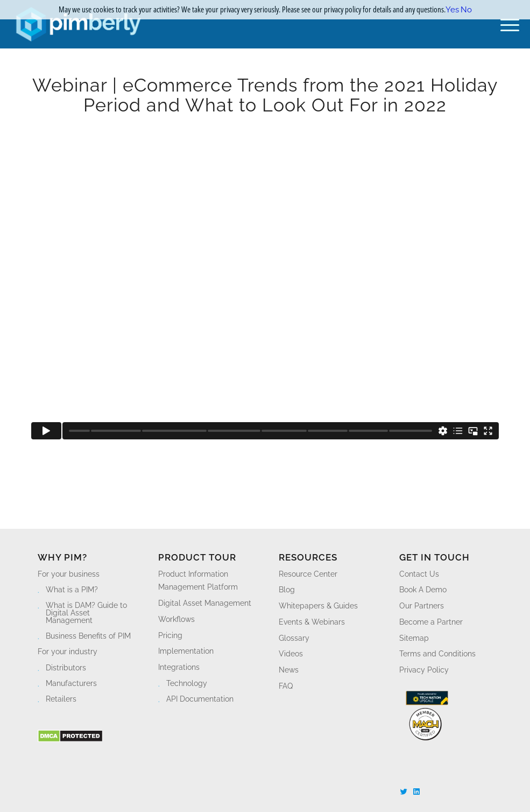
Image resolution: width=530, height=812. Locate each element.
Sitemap (414, 638)
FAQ (286, 686)
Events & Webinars (312, 622)
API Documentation (200, 699)
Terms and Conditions (437, 654)
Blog (287, 590)
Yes (452, 10)
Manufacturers (71, 683)
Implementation (186, 651)
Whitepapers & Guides (318, 606)
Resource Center (308, 574)
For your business (69, 574)
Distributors (66, 668)
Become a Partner (431, 622)
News (289, 670)
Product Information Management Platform (198, 581)
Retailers (61, 699)
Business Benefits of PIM (88, 636)
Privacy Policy (424, 670)
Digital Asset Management (205, 603)
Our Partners (422, 606)
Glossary (294, 638)
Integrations (179, 667)
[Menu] (504, 24)
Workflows (176, 619)
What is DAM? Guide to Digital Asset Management (86, 613)
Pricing (170, 635)
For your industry (68, 652)
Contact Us (419, 574)
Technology (187, 683)
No (466, 10)
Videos (291, 654)
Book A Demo (423, 590)
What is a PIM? (72, 590)
